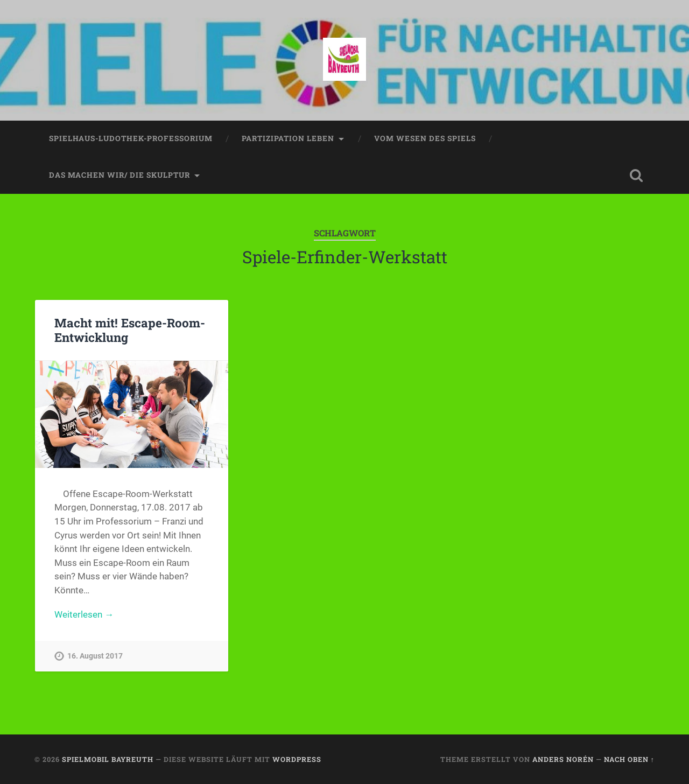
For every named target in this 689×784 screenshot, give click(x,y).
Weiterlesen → (84, 614)
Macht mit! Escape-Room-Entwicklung (130, 330)
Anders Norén (563, 759)
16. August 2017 (95, 656)
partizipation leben (288, 138)
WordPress (297, 759)
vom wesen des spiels (425, 138)
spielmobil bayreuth (108, 759)
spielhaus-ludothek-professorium (131, 138)
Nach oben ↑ (629, 759)
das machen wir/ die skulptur (119, 175)
